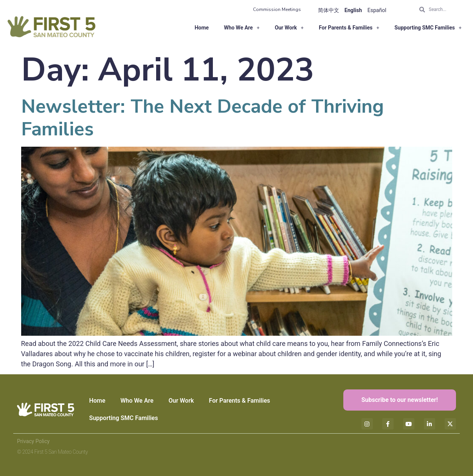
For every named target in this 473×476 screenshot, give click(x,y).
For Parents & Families (349, 28)
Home (202, 28)
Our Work (289, 28)
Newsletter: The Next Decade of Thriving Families (202, 118)
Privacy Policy (33, 441)
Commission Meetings (277, 9)
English (353, 10)
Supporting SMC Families (428, 28)
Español (377, 10)
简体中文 (329, 10)
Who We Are (242, 28)
